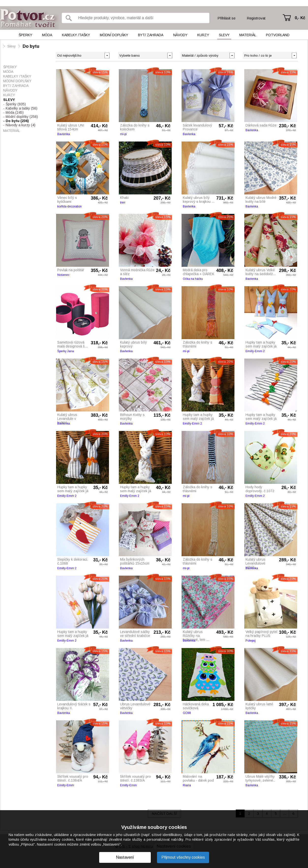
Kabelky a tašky (22, 108)
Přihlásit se (226, 18)
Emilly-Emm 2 (255, 351)
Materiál (248, 35)
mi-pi (123, 134)
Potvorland (278, 35)
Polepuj (251, 641)
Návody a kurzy (21, 125)
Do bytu (31, 46)
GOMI (187, 713)
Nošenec (63, 275)
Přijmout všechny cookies (183, 857)
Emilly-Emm (66, 785)
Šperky (25, 35)
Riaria (187, 785)
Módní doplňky (114, 35)
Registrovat (256, 18)
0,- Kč (300, 18)
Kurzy (203, 35)
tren (123, 203)
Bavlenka (64, 134)
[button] (170, 55)
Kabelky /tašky (76, 35)
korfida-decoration (69, 206)
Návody (180, 35)
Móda (47, 35)
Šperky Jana (66, 351)
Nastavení (125, 857)
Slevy (224, 35)
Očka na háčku (193, 279)
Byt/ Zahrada (151, 35)
